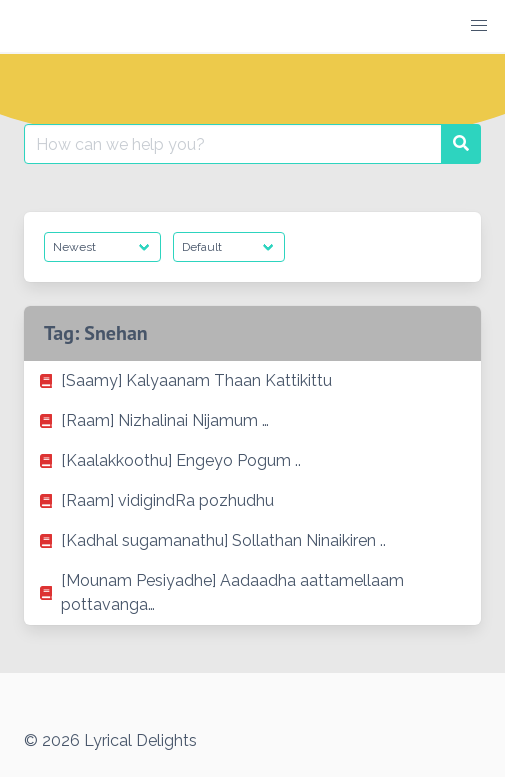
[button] (479, 26)
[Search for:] (233, 144)
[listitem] (252, 381)
